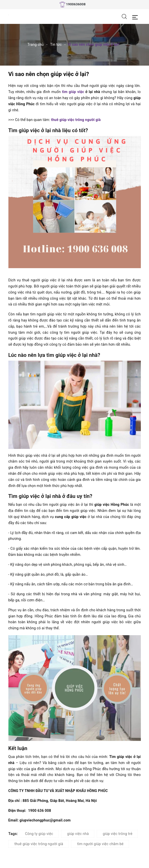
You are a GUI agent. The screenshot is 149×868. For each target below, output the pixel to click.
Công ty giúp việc (39, 834)
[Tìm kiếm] (124, 16)
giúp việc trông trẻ (118, 834)
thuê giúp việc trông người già (76, 120)
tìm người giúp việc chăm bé (100, 844)
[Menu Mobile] (136, 17)
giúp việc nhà (78, 834)
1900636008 (76, 4)
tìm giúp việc (73, 92)
